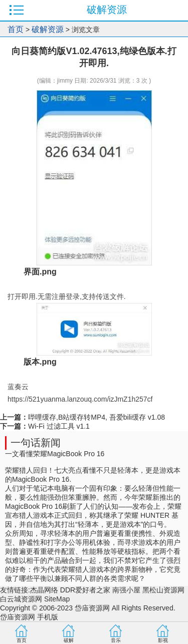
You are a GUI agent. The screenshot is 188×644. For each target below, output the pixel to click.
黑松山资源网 (163, 590)
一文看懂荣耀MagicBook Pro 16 (55, 454)
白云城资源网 (21, 599)
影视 (163, 640)
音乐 (116, 640)
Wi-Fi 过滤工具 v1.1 (59, 426)
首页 (16, 29)
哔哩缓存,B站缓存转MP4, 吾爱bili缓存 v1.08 (97, 417)
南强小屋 (126, 590)
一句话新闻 (36, 443)
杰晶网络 (44, 590)
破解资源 (48, 29)
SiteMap (57, 599)
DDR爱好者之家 (85, 590)
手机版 (48, 617)
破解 (69, 640)
